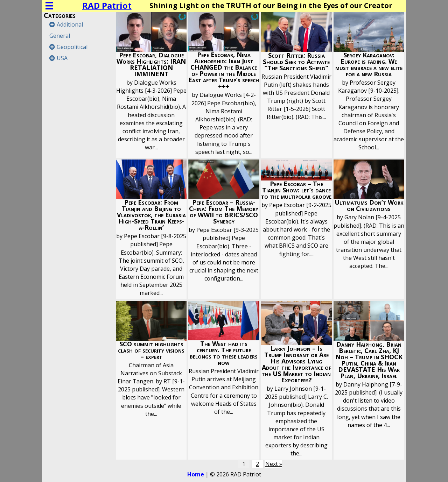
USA (62, 58)
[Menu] (49, 6)
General (60, 36)
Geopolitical (72, 47)
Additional (70, 24)
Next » (274, 464)
